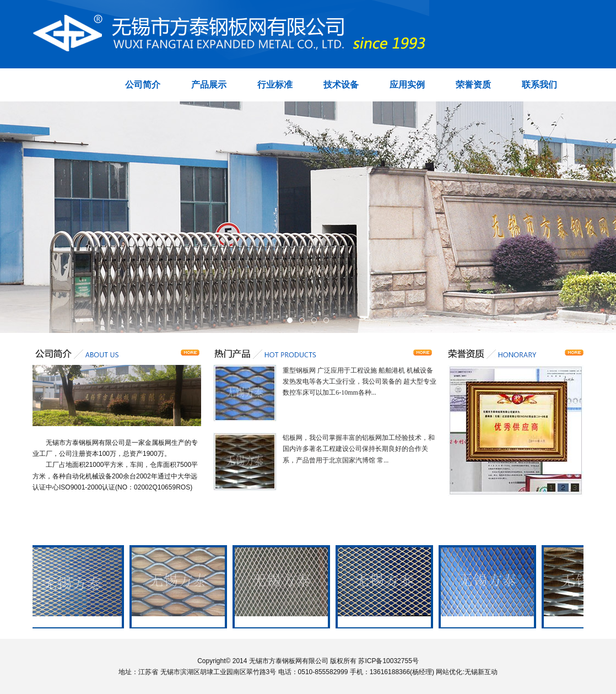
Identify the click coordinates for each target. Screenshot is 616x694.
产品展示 (209, 85)
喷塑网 (283, 622)
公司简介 (143, 85)
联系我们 (539, 85)
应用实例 (407, 85)
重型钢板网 (180, 622)
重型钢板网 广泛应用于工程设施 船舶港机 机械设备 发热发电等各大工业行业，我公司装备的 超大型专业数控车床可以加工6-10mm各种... (360, 381)
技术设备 (341, 85)
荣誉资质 (473, 85)
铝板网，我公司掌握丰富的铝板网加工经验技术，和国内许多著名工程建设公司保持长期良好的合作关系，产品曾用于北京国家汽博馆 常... (359, 449)
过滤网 (489, 622)
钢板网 (77, 622)
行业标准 (275, 85)
